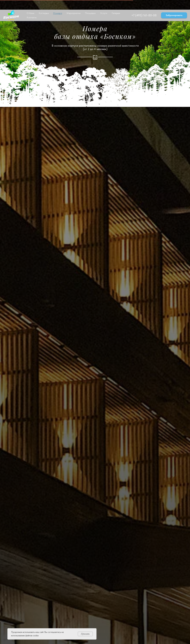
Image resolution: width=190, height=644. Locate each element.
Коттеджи (44, 3)
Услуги (104, 3)
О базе (31, 3)
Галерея (116, 3)
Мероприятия (74, 3)
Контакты (32, 8)
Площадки (90, 3)
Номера (58, 3)
